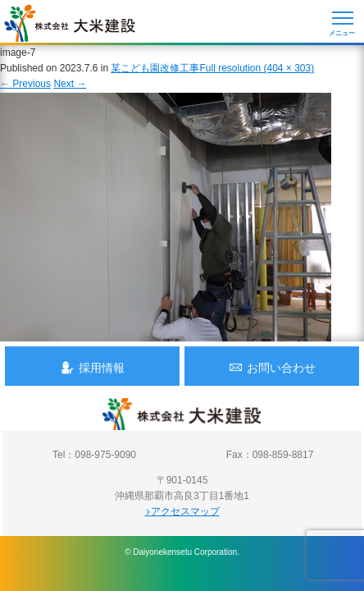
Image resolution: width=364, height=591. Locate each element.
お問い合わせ (272, 367)
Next (70, 84)
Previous (25, 84)
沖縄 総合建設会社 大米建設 (70, 23)
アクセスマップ (182, 511)
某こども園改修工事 (155, 68)
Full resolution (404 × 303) (257, 68)
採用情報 (93, 367)
